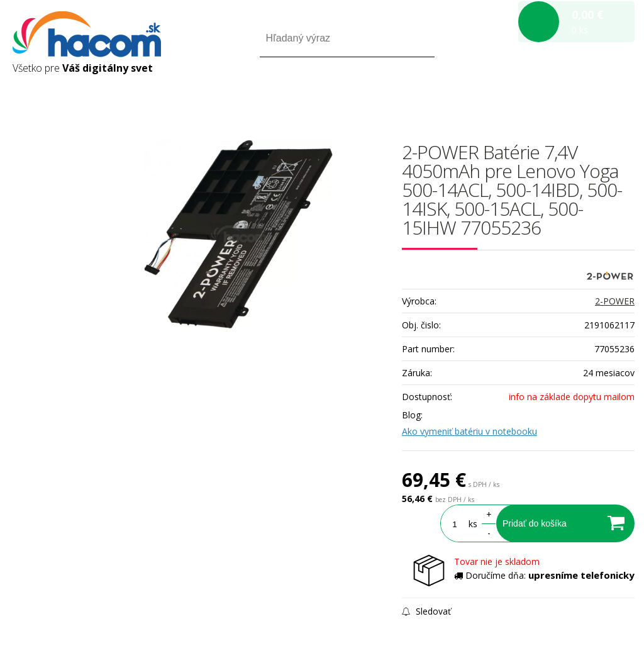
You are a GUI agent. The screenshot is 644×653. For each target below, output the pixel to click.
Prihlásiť (530, 93)
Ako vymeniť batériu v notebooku (469, 431)
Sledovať (426, 611)
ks (473, 524)
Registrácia (581, 93)
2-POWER (615, 301)
